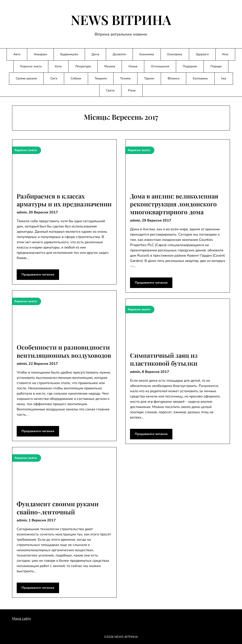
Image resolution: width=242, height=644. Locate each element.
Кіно (225, 54)
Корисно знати (31, 66)
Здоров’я (202, 54)
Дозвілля (119, 54)
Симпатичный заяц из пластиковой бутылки (164, 359)
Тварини (101, 78)
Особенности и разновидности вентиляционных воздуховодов (64, 351)
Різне (132, 90)
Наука (133, 66)
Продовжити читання (38, 275)
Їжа (224, 78)
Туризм (149, 78)
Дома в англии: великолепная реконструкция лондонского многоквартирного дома (174, 204)
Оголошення (160, 66)
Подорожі (190, 66)
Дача (95, 54)
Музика (110, 66)
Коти (58, 66)
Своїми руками (26, 78)
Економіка (147, 54)
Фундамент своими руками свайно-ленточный (58, 508)
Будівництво (69, 54)
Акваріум (40, 54)
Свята (110, 90)
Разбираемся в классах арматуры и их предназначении (64, 200)
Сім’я (54, 78)
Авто (17, 54)
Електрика (175, 54)
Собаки (76, 78)
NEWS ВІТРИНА (121, 20)
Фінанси (173, 78)
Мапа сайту (22, 619)
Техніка (125, 78)
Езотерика (200, 78)
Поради (216, 66)
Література (83, 66)
